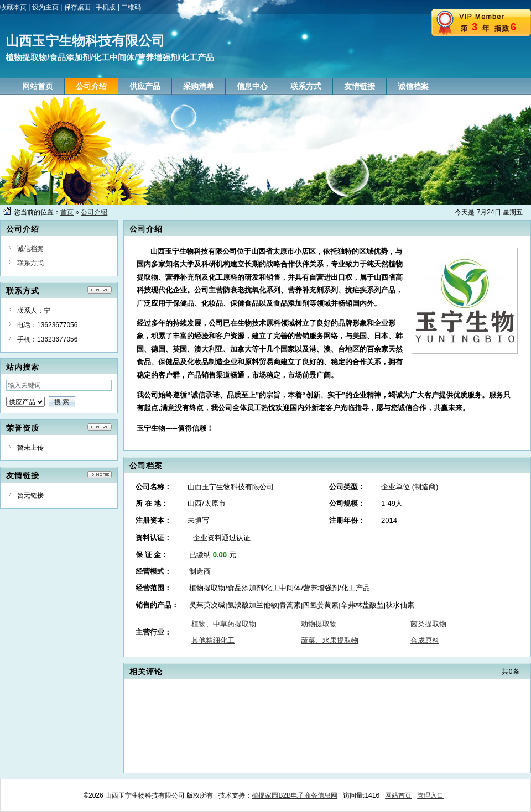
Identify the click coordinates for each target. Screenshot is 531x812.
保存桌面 (77, 7)
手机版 (106, 7)
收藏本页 (13, 7)
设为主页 (45, 7)
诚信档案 (30, 249)
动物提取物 (319, 624)
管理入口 (430, 795)
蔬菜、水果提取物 (330, 640)
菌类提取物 (428, 624)
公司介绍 (94, 212)
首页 (67, 212)
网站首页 (398, 795)
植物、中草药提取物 (224, 624)
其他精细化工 (213, 640)
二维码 (131, 7)
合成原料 (425, 640)
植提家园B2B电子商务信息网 (295, 795)
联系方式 (30, 263)
